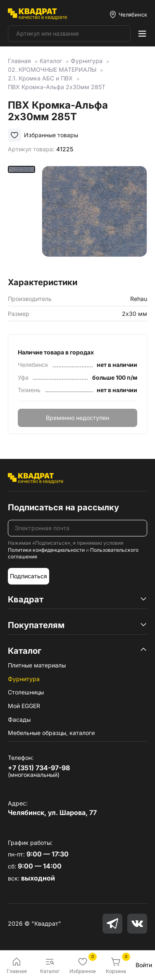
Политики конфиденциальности (46, 550)
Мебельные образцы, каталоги (51, 733)
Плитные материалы (37, 665)
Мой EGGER (24, 706)
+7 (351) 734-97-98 (39, 768)
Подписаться (29, 576)
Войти (144, 965)
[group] (94, 219)
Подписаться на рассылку (63, 507)
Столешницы (26, 692)
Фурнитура (24, 679)
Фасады (19, 719)
